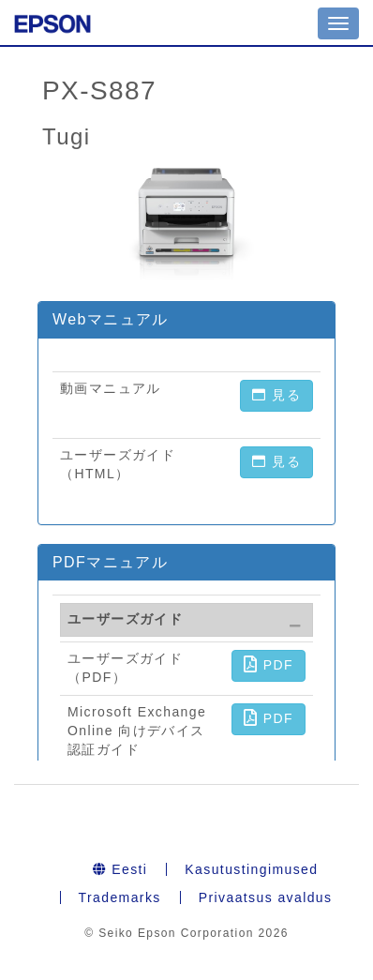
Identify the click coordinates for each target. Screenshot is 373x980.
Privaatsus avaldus (266, 897)
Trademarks (120, 897)
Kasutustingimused (251, 869)
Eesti (120, 869)
